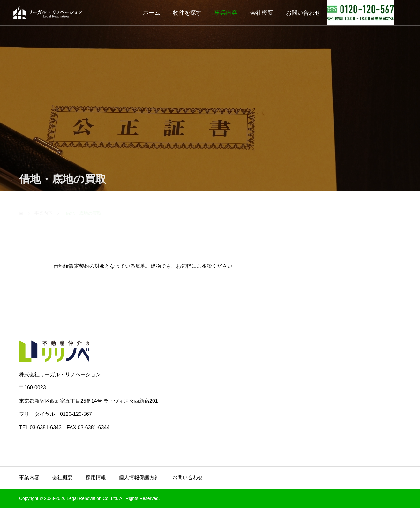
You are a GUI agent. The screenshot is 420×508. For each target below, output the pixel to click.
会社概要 (262, 13)
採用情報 (96, 478)
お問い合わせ (303, 13)
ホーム (152, 13)
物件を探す (187, 13)
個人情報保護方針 (139, 478)
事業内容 (226, 13)
